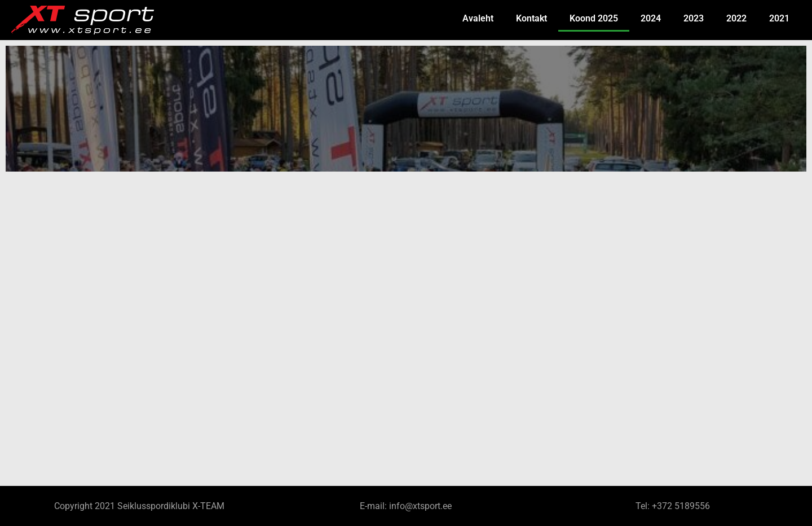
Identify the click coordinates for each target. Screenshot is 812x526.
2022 (736, 18)
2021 (779, 18)
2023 (694, 18)
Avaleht (478, 18)
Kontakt (531, 18)
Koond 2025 (594, 18)
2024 (651, 18)
